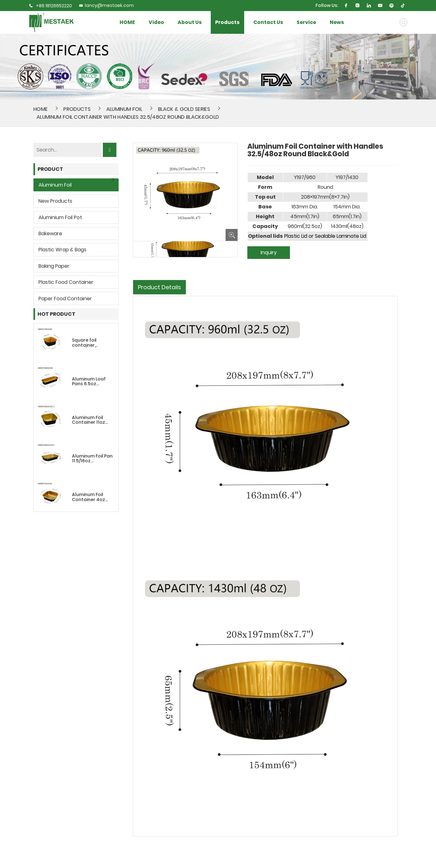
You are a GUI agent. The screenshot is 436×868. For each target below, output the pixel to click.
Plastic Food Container (66, 282)
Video (156, 22)
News (337, 22)
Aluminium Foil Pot (60, 217)
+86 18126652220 (54, 6)
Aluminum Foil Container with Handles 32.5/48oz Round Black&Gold (128, 117)
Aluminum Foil (124, 109)
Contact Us (268, 22)
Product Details (159, 287)
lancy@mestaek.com (106, 5)
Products (227, 22)
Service (306, 22)
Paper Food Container (65, 299)
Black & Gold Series (184, 109)
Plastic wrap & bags (62, 250)
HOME (127, 22)
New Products (55, 201)
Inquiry (269, 252)
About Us (190, 22)
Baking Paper (54, 266)
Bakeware (50, 233)
